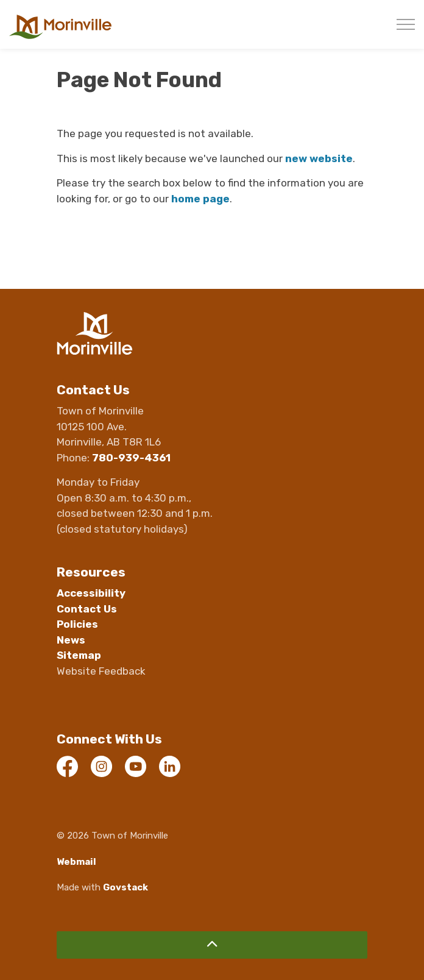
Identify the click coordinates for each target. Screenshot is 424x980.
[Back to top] (212, 945)
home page (200, 199)
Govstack (125, 887)
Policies (77, 624)
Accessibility (91, 593)
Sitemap (79, 655)
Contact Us (87, 609)
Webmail (76, 862)
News (71, 640)
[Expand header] (406, 24)
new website (319, 158)
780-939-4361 (131, 458)
